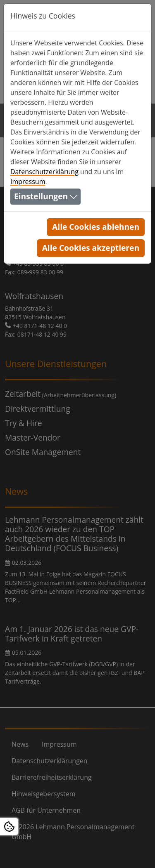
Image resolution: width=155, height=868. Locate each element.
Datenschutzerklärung (44, 172)
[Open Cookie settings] (9, 827)
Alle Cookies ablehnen (96, 227)
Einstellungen (41, 196)
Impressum (28, 182)
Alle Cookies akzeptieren (91, 248)
